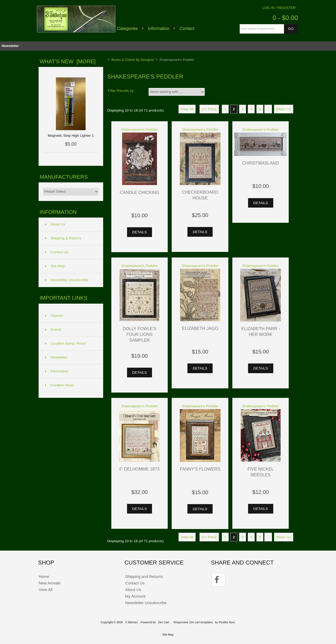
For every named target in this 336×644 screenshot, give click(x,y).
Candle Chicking (139, 192)
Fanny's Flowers (200, 469)
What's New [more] (68, 61)
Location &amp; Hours (66, 343)
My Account (135, 596)
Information (159, 28)
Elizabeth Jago (200, 328)
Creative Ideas (59, 385)
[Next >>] (284, 109)
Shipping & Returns (63, 238)
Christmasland (261, 163)
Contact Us (57, 252)
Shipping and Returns (144, 576)
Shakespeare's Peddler (139, 130)
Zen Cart (164, 622)
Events (53, 329)
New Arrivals (49, 583)
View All (187, 109)
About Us (55, 224)
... (268, 109)
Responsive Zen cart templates (193, 622)
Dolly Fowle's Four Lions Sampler (140, 334)
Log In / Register (279, 8)
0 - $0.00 (285, 18)
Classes (54, 316)
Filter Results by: (121, 91)
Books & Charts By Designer (133, 60)
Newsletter (10, 46)
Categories (127, 28)
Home (44, 576)
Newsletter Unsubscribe (67, 280)
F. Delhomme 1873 (139, 469)
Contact (187, 28)
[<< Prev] (209, 109)
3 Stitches (132, 622)
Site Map (55, 266)
